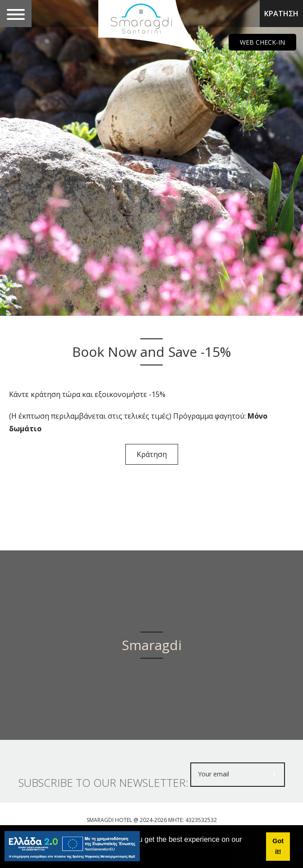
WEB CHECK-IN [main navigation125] (262, 42)
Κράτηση (152, 454)
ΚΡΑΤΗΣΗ (281, 14)
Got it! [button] (278, 846)
